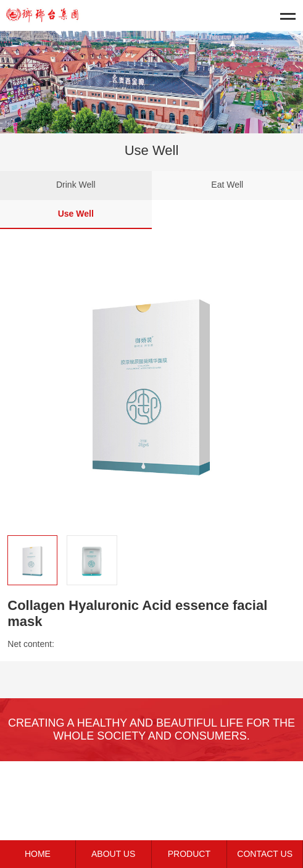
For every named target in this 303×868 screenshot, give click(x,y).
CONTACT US (265, 854)
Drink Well (76, 185)
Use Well (76, 214)
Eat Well (227, 185)
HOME (38, 854)
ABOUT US (113, 854)
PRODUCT (189, 854)
